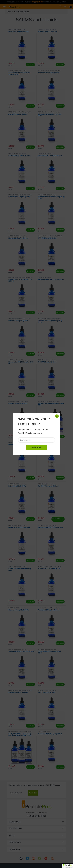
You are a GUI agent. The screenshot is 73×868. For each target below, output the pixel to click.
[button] (68, 866)
